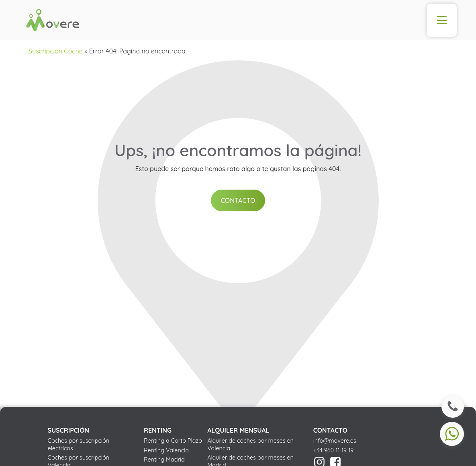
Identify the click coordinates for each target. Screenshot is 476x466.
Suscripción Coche (56, 51)
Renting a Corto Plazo (173, 441)
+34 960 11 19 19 (334, 450)
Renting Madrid (164, 460)
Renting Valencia (166, 450)
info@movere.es (335, 441)
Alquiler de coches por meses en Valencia (250, 445)
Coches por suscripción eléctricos (79, 445)
